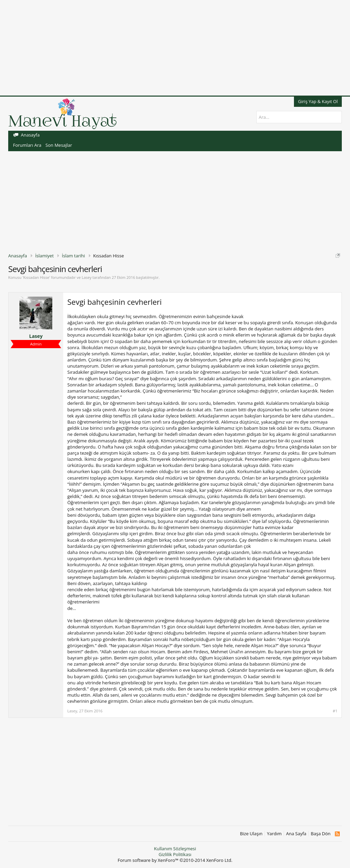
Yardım (274, 834)
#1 (335, 711)
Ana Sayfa (296, 834)
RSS (337, 834)
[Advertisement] (175, 48)
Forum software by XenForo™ (175, 860)
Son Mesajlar (59, 145)
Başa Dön (321, 834)
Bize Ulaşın (251, 834)
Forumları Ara (27, 145)
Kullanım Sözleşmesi (175, 849)
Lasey (87, 277)
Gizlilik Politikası (175, 854)
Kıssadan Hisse (36, 277)
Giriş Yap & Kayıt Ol (318, 101)
